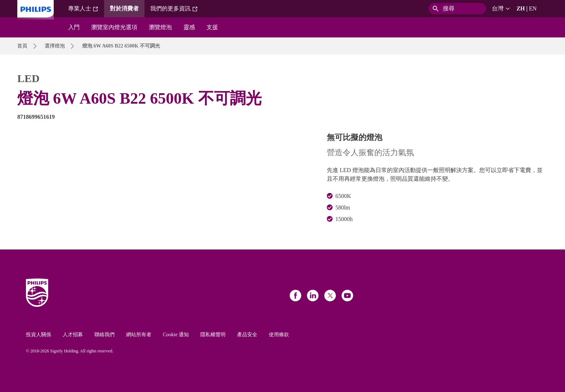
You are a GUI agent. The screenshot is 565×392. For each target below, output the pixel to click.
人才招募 (73, 335)
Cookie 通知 (176, 335)
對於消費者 (124, 8)
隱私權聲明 (213, 335)
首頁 (22, 46)
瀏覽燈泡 (160, 27)
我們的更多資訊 (174, 9)
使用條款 (279, 335)
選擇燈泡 (55, 46)
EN (533, 8)
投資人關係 (39, 335)
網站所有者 (139, 335)
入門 (74, 27)
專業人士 (83, 9)
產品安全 (247, 335)
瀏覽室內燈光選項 (114, 27)
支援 (212, 27)
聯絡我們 (104, 335)
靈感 (189, 27)
